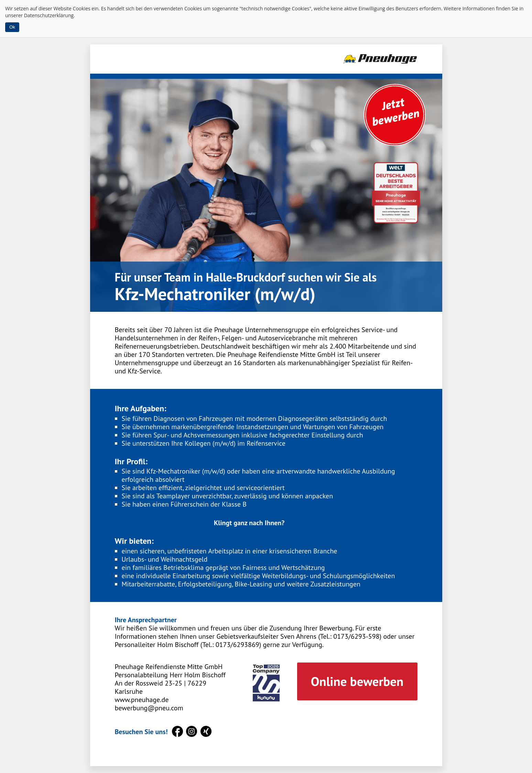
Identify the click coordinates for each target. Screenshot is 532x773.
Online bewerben (357, 681)
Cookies (82, 8)
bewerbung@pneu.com (149, 708)
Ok (12, 27)
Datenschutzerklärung (49, 15)
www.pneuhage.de (142, 700)
